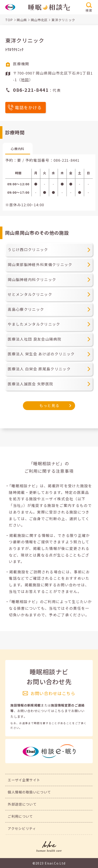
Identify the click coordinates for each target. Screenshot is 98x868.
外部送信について (22, 804)
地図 (25, 80)
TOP (9, 20)
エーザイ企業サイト (24, 780)
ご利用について (20, 816)
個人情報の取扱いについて (29, 792)
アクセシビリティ (22, 828)
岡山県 (22, 20)
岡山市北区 (39, 20)
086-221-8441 (67, 160)
